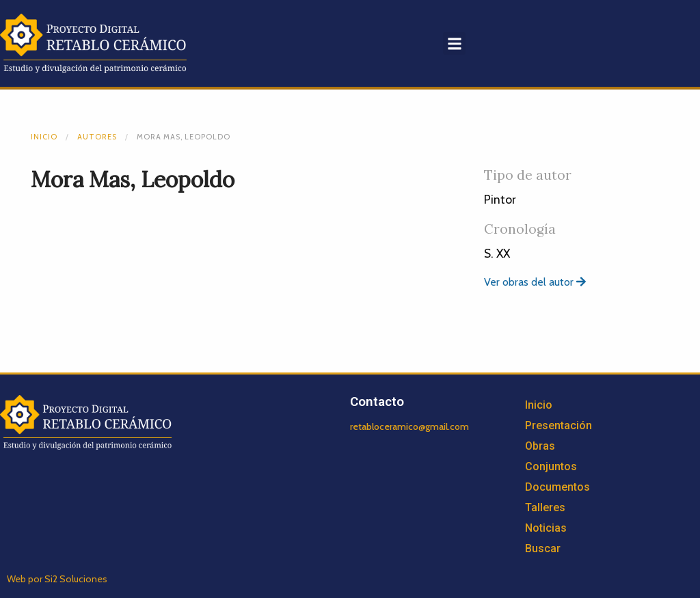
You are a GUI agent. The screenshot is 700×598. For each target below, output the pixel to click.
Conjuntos (551, 466)
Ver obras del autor (535, 282)
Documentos (557, 487)
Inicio (44, 137)
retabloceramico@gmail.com (409, 426)
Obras (540, 446)
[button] (454, 43)
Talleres (545, 507)
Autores (97, 137)
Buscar (543, 548)
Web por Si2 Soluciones (57, 579)
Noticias (546, 528)
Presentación (558, 425)
